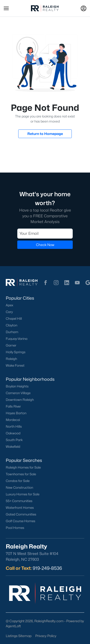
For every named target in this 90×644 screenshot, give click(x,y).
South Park (14, 440)
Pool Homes (15, 528)
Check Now (45, 245)
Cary (9, 312)
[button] (6, 8)
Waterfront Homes (20, 508)
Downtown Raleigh (20, 400)
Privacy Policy (46, 636)
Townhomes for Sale (21, 474)
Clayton (12, 325)
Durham (12, 332)
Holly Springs (16, 352)
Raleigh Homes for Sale (23, 467)
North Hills (14, 426)
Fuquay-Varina (17, 339)
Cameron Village (18, 393)
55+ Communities (19, 501)
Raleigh (11, 359)
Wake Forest (15, 365)
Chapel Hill (14, 319)
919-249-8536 (47, 568)
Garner (11, 345)
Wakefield (13, 447)
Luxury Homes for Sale (23, 494)
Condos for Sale (18, 481)
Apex (9, 305)
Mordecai (13, 420)
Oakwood (13, 433)
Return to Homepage (45, 134)
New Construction (19, 487)
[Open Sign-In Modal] (84, 8)
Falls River (13, 406)
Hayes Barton (16, 413)
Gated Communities (21, 514)
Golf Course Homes (21, 521)
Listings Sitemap (19, 636)
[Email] (45, 234)
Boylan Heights (17, 386)
